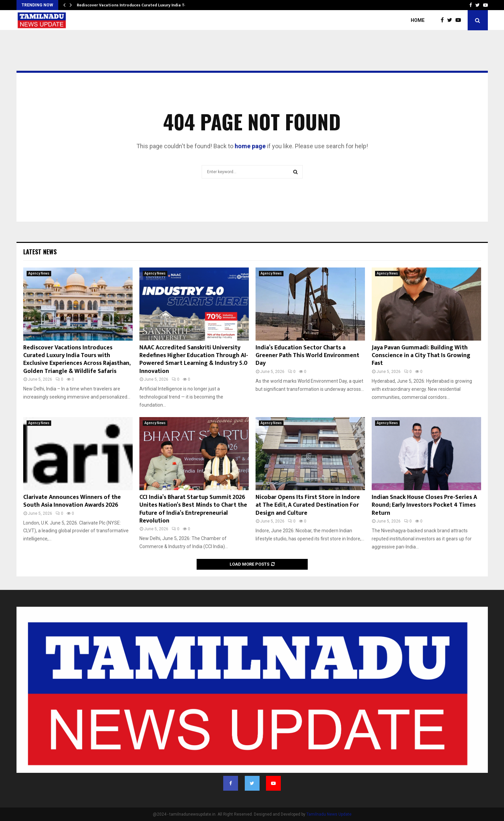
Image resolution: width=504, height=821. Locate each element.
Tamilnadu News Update (329, 814)
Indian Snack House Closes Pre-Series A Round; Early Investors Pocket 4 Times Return (424, 505)
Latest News (40, 252)
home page (250, 146)
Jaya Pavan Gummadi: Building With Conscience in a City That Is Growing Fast (421, 356)
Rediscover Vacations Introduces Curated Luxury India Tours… (137, 5)
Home (418, 20)
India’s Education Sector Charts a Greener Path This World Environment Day (307, 356)
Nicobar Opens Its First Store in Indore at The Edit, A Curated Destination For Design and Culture (308, 505)
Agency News (39, 273)
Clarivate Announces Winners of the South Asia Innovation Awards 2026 (72, 501)
